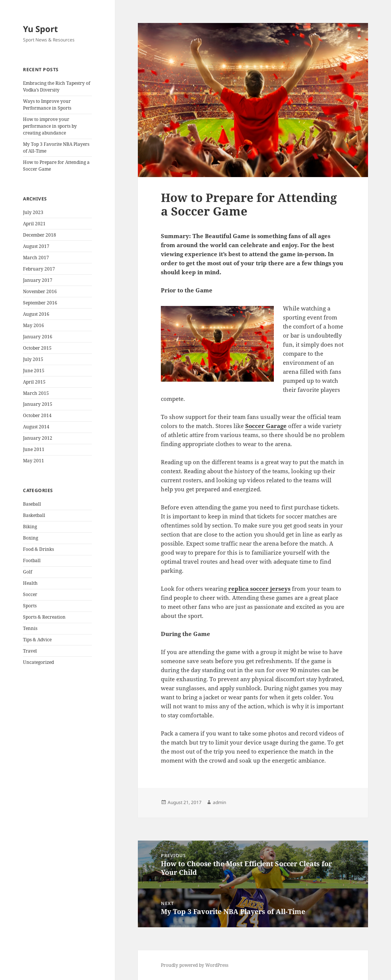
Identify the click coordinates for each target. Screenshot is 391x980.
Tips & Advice (37, 640)
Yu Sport (40, 29)
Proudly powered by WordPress (195, 965)
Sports (30, 606)
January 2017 (38, 280)
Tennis (30, 628)
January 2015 (38, 404)
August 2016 (36, 314)
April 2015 (34, 382)
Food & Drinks (38, 549)
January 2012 (38, 438)
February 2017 (39, 269)
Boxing (31, 538)
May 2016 (34, 325)
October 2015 (37, 348)
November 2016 (40, 291)
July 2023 (33, 212)
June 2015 (34, 371)
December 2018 (40, 235)
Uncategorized (38, 662)
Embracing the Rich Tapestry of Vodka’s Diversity (57, 86)
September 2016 (40, 303)
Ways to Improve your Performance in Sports (47, 105)
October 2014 (37, 415)
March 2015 (36, 393)
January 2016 (38, 337)
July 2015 (33, 359)
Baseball (32, 504)
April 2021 (34, 224)
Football (32, 560)
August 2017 (36, 246)
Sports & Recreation (44, 617)
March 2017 (36, 258)
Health (30, 583)
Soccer (30, 594)
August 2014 (36, 427)
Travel (30, 651)
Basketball (34, 515)
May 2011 (34, 461)
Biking (30, 527)
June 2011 (34, 449)
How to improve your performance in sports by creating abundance (50, 126)
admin (219, 802)
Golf (27, 572)
